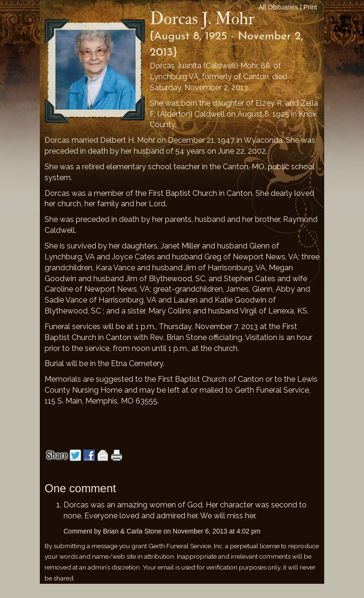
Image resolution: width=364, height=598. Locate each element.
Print (310, 7)
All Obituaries (278, 7)
